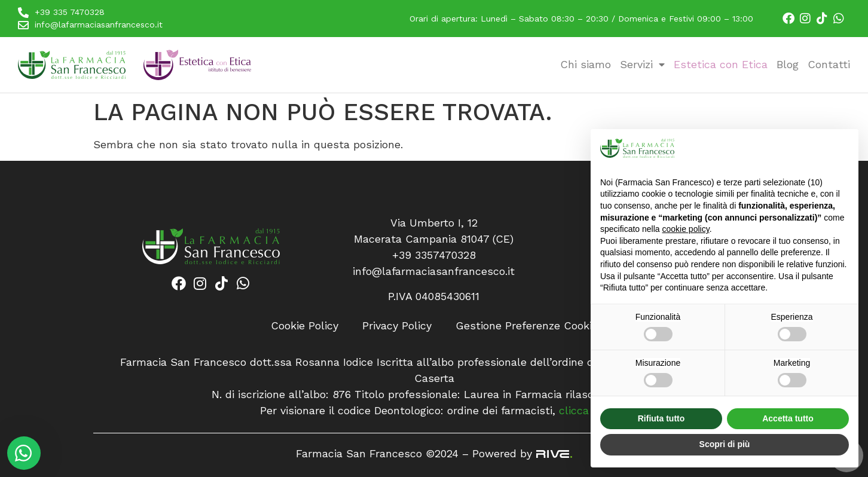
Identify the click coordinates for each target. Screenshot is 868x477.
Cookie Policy (305, 325)
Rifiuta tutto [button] (661, 418)
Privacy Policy (397, 325)
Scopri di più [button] (725, 444)
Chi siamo (586, 64)
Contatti (829, 64)
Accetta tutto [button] (788, 418)
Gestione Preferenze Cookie (527, 325)
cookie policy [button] (686, 229)
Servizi (642, 64)
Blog (788, 64)
